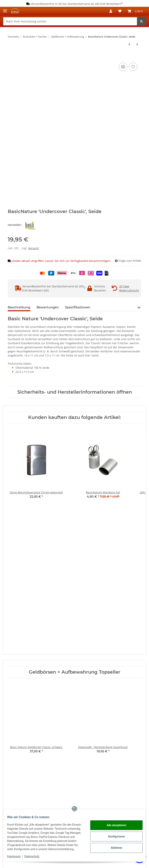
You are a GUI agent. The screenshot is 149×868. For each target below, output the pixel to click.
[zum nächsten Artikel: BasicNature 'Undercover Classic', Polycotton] (137, 44)
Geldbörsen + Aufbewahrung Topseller (74, 672)
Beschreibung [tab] (19, 307)
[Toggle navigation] (5, 9)
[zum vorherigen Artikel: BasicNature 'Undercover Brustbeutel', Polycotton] (129, 44)
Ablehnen (114, 846)
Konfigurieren (114, 834)
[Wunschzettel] (120, 11)
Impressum (16, 856)
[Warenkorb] (135, 11)
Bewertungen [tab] (48, 307)
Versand (33, 248)
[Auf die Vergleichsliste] (123, 67)
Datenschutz (34, 856)
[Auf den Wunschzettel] (133, 67)
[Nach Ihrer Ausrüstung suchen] (70, 21)
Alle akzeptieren (114, 823)
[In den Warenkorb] (11, 57)
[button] (111, 11)
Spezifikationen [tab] (78, 307)
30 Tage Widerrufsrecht (129, 288)
